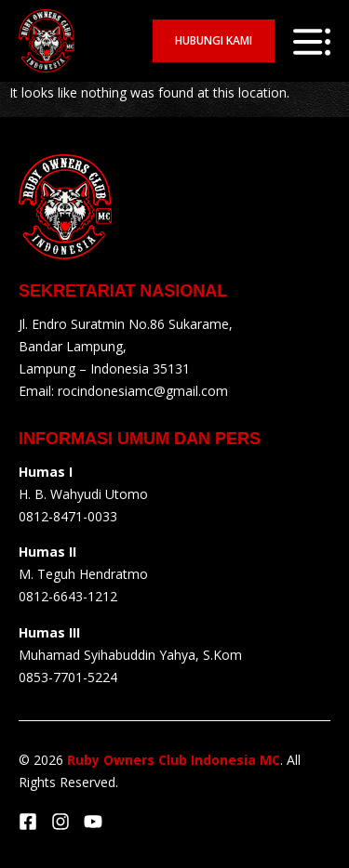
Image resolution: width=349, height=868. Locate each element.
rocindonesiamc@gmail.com (143, 391)
